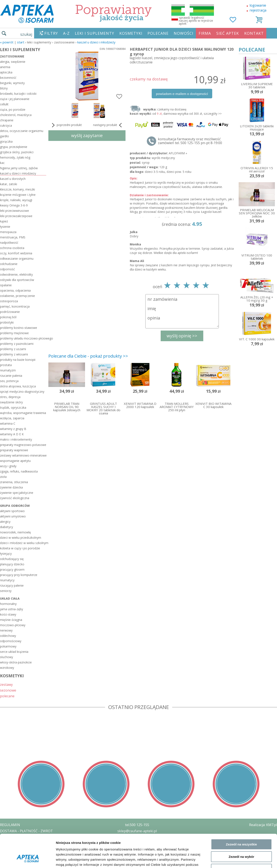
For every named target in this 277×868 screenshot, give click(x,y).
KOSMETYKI (131, 33)
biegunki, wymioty (12, 83)
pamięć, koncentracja (15, 306)
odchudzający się (12, 559)
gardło (4, 136)
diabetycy (6, 527)
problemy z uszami (13, 349)
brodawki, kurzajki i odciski (18, 94)
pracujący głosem (12, 569)
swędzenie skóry (11, 402)
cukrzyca (6, 125)
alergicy (5, 522)
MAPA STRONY (12, 862)
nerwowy (6, 630)
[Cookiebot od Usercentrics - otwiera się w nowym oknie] (28, 477)
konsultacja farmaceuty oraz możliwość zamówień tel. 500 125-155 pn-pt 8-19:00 (190, 141)
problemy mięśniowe (14, 333)
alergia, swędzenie (13, 62)
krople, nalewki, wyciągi (16, 200)
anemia (5, 67)
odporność (7, 269)
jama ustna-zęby (12, 609)
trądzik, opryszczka (13, 408)
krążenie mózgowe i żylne (18, 195)
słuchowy (6, 657)
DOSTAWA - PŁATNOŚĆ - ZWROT (26, 831)
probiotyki (7, 322)
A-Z (66, 33)
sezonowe (8, 690)
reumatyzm (8, 370)
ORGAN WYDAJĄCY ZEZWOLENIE (26, 849)
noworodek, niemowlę (15, 532)
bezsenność (8, 78)
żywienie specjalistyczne (17, 493)
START (21, 42)
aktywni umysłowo (13, 516)
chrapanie (7, 120)
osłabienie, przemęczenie (17, 296)
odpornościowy (11, 641)
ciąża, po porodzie (13, 110)
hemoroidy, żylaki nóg (15, 157)
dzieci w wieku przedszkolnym (21, 538)
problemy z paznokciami (17, 344)
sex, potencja (9, 381)
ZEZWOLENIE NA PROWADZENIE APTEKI (33, 843)
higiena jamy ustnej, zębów (19, 168)
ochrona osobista (12, 248)
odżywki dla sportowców (17, 280)
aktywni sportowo (12, 511)
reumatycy (7, 580)
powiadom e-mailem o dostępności (182, 94)
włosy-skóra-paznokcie (16, 662)
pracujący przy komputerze (19, 575)
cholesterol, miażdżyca (16, 115)
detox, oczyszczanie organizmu (22, 131)
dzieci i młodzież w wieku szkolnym (23, 543)
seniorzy (6, 591)
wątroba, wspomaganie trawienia (23, 413)
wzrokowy (7, 668)
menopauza (8, 232)
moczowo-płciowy (13, 625)
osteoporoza (9, 301)
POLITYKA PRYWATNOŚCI (21, 837)
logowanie (258, 5)
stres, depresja (10, 397)
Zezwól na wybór (241, 446)
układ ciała (10, 598)
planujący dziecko (12, 564)
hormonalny (8, 604)
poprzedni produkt (66, 125)
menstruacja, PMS (13, 237)
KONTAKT (254, 33)
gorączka (6, 141)
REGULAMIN (10, 825)
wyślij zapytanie (87, 135)
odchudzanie (9, 264)
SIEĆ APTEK (228, 33)
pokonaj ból (8, 317)
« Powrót (7, 42)
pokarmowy (8, 646)
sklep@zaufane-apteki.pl (137, 831)
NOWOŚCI (183, 33)
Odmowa (241, 458)
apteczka (6, 72)
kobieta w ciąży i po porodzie (20, 548)
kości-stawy (8, 614)
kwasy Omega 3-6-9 (14, 205)
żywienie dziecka (11, 487)
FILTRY (51, 33)
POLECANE (158, 33)
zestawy (6, 684)
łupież (4, 221)
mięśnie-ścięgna (11, 620)
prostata (6, 365)
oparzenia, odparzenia (15, 290)
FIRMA (205, 33)
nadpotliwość (9, 243)
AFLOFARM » (178, 153)
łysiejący (6, 554)
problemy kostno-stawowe (19, 328)
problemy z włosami (14, 354)
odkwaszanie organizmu (17, 259)
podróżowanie (10, 312)
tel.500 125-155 (137, 825)
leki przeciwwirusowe (14, 211)
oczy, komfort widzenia (16, 253)
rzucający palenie (12, 585)
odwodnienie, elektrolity (16, 274)
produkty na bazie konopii (18, 360)
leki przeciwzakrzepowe (16, 216)
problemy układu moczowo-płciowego (23, 338)
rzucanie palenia (11, 376)
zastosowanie (12, 56)
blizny (4, 88)
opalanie (6, 285)
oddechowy (8, 636)
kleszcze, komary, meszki (17, 189)
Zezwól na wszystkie (241, 433)
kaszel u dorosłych (13, 179)
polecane (7, 696)
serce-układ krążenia (14, 652)
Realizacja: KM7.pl (263, 825)
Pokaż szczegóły (227, 477)
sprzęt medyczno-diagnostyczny (22, 392)
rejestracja (258, 10)
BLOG (5, 855)
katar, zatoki (9, 184)
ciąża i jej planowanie (15, 99)
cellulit (4, 104)
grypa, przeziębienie (14, 147)
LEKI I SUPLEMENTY (94, 33)
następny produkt (108, 125)
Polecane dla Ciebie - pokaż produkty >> (88, 356)
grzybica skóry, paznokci (17, 152)
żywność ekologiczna (15, 498)
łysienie (5, 227)
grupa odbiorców (15, 506)
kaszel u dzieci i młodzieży (96, 42)
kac (2, 163)
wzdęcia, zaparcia (12, 418)
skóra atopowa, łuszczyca (18, 386)
